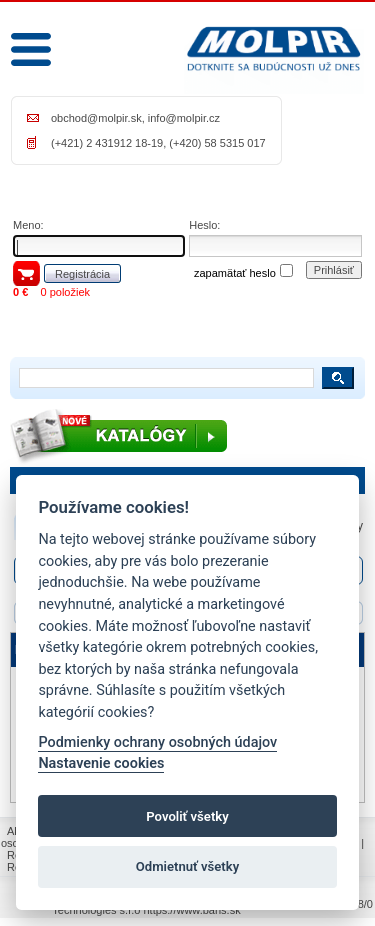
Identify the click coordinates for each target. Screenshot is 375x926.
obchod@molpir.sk (96, 118)
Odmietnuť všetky (187, 866)
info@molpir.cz (184, 118)
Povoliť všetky (187, 816)
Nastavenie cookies (101, 763)
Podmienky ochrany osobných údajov (157, 742)
